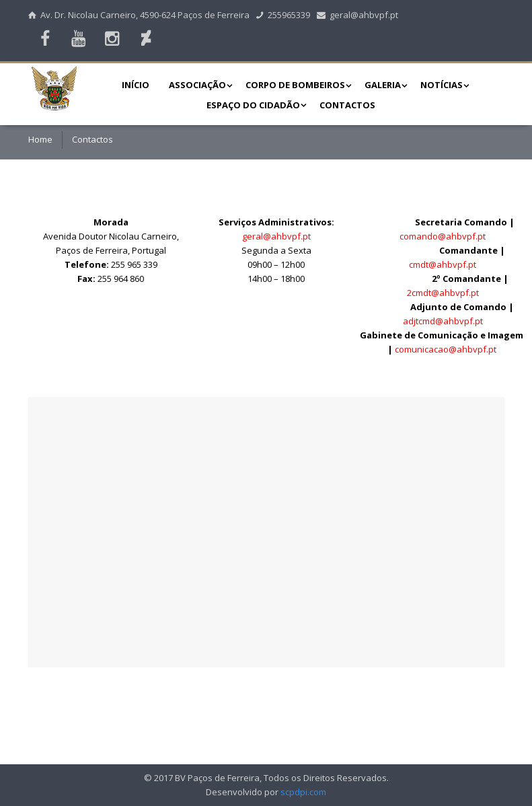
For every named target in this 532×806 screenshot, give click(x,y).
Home (40, 139)
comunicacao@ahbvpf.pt (446, 349)
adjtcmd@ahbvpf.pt (443, 321)
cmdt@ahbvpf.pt (443, 264)
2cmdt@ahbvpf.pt (443, 293)
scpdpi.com (303, 792)
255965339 (283, 15)
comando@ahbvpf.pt (443, 236)
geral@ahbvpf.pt (358, 15)
